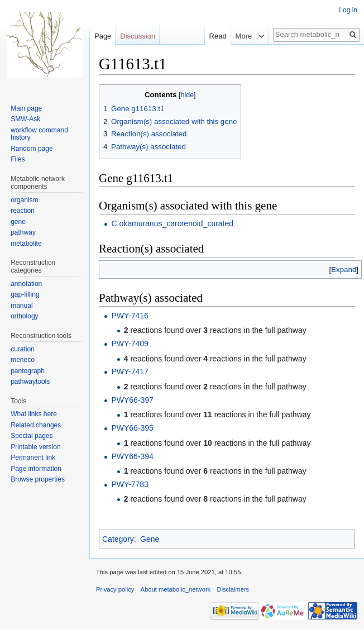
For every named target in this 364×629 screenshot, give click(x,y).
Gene (150, 539)
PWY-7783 (130, 484)
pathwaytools (30, 382)
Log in (348, 10)
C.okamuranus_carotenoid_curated (172, 223)
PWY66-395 (132, 428)
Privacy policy (115, 589)
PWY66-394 (132, 456)
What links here (34, 414)
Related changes (36, 425)
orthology (24, 316)
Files (18, 159)
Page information (36, 469)
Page (103, 36)
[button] (344, 270)
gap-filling (25, 294)
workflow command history (39, 134)
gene (18, 222)
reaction (23, 211)
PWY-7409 (130, 344)
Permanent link (33, 458)
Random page (32, 149)
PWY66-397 (132, 400)
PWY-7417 (130, 371)
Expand (344, 270)
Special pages (32, 436)
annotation (26, 284)
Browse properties (38, 479)
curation (23, 349)
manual (21, 306)
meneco (23, 360)
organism (24, 200)
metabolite (26, 244)
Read (212, 36)
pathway (23, 232)
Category (118, 539)
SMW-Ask (25, 119)
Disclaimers (233, 589)
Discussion (138, 36)
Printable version (35, 447)
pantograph (28, 371)
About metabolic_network (176, 589)
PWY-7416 (130, 316)
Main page (26, 108)
